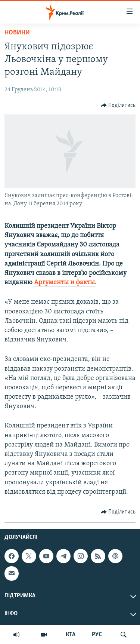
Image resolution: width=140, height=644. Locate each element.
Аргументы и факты (64, 283)
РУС (97, 635)
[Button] (118, 105)
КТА (71, 635)
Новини (17, 33)
